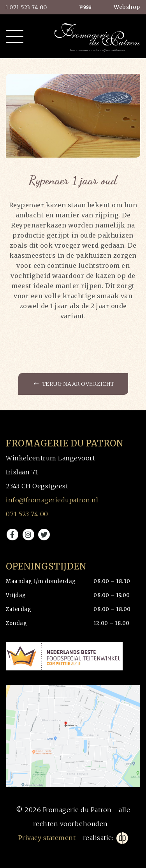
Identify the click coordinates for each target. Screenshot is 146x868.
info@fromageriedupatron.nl (52, 500)
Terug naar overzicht (74, 384)
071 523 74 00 (26, 7)
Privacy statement (47, 838)
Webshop (127, 7)
